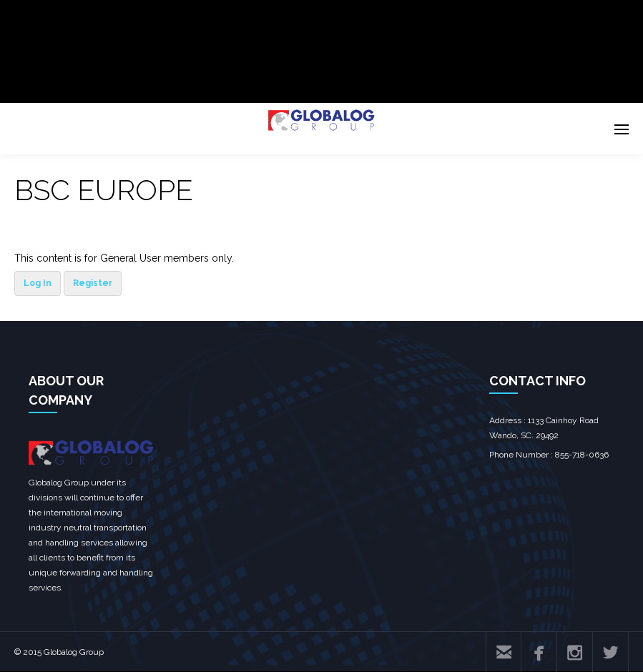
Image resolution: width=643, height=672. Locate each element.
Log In (38, 283)
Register (93, 283)
